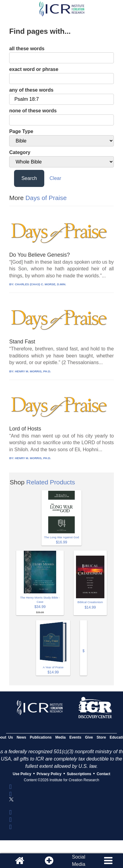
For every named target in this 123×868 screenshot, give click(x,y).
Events (75, 737)
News (21, 737)
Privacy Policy (49, 774)
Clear (55, 178)
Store (101, 737)
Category (20, 152)
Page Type (21, 131)
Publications (41, 737)
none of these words (33, 111)
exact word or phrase (34, 69)
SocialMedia (79, 861)
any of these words (31, 90)
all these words (27, 49)
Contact (104, 774)
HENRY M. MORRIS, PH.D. (33, 371)
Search (29, 178)
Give (89, 737)
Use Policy (22, 774)
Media (60, 737)
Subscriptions (79, 774)
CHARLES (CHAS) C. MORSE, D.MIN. (41, 284)
